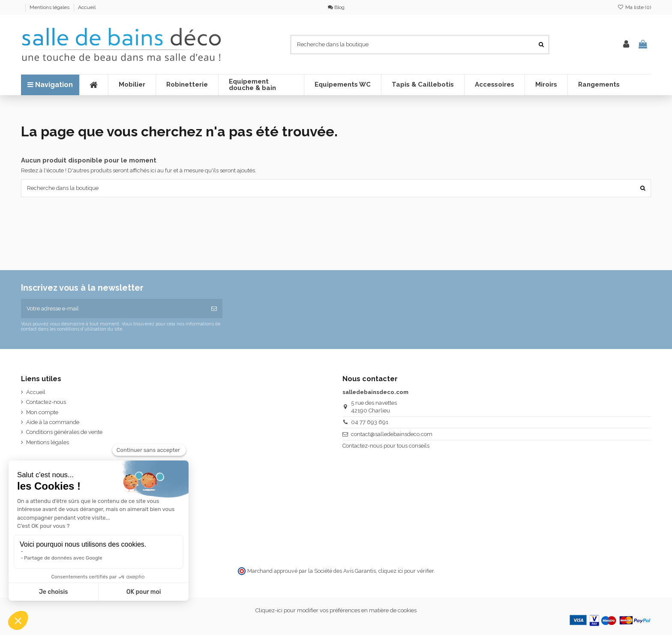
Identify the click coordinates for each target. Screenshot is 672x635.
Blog (336, 7)
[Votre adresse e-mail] (113, 309)
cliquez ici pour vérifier (406, 571)
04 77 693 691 (370, 422)
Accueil (87, 7)
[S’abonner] (214, 309)
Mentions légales (50, 7)
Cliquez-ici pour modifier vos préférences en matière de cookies (336, 610)
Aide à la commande (53, 422)
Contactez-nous (46, 402)
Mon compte (42, 412)
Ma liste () (634, 7)
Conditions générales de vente (64, 432)
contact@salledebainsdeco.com (392, 434)
